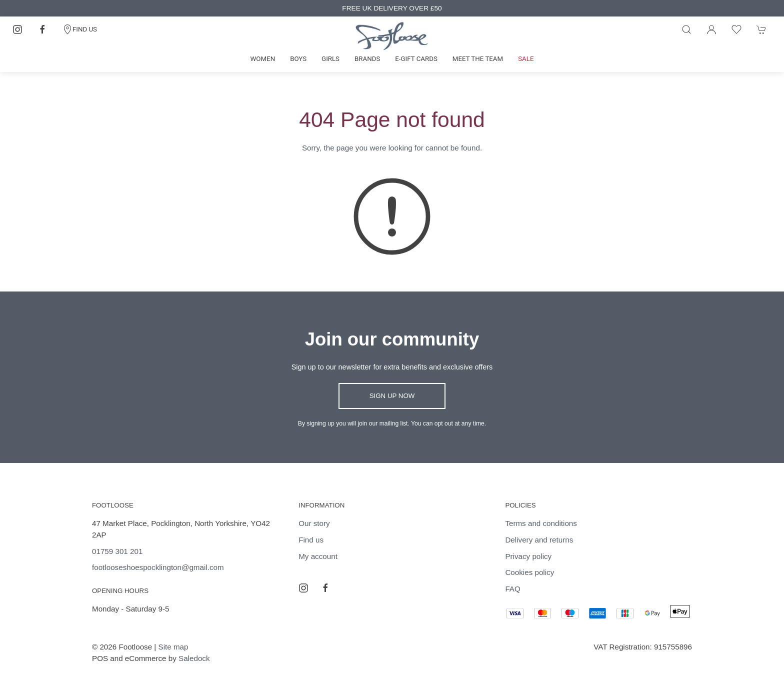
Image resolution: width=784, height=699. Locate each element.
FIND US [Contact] (80, 29)
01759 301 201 (117, 551)
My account (318, 556)
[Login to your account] (711, 29)
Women (263, 59)
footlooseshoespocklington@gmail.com (158, 567)
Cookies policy (529, 572)
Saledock (194, 658)
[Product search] (686, 29)
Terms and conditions (541, 523)
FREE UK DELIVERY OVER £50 (392, 8)
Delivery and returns (539, 540)
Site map (173, 647)
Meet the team (478, 59)
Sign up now (392, 396)
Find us (311, 540)
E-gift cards (416, 59)
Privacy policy (528, 556)
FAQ (512, 589)
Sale (526, 59)
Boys (298, 59)
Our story (314, 523)
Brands (367, 59)
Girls (330, 59)
